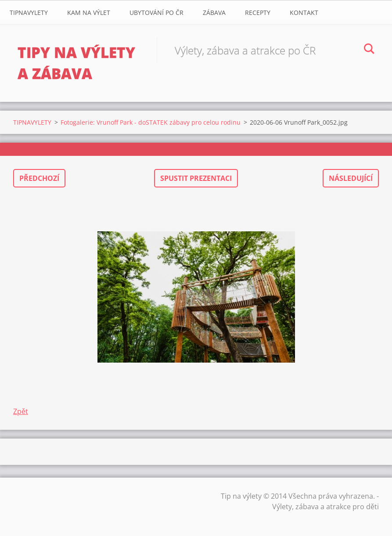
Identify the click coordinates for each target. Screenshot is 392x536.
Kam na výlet (89, 13)
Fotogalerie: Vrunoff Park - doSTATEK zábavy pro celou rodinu (151, 122)
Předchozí (39, 178)
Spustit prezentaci (196, 178)
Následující (351, 178)
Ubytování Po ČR (156, 13)
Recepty (258, 13)
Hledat (369, 50)
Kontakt (304, 13)
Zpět (21, 411)
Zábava (214, 13)
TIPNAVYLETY (29, 13)
